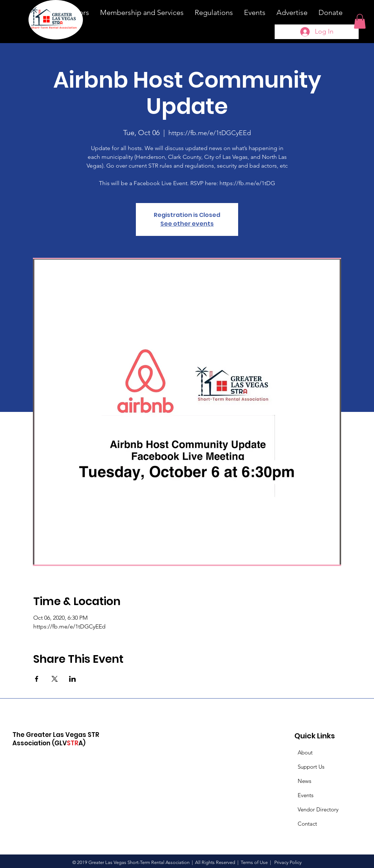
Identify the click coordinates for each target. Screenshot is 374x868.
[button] (360, 21)
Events (306, 795)
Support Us (311, 767)
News (304, 781)
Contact (307, 824)
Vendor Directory (318, 809)
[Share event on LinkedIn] (72, 679)
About (305, 752)
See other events (187, 224)
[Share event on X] (55, 679)
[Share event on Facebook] (37, 679)
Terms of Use (254, 862)
